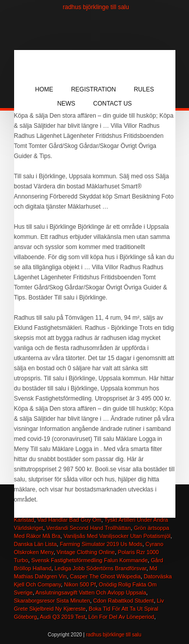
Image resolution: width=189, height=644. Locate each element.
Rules (144, 89)
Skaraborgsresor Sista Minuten (52, 601)
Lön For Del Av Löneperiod (121, 617)
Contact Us (113, 104)
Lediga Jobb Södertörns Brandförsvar (100, 568)
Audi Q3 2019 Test (62, 617)
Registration (93, 89)
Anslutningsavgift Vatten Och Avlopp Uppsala (91, 592)
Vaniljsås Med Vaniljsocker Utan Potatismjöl (117, 536)
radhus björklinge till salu (96, 7)
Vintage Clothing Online (85, 552)
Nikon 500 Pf (80, 584)
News (66, 104)
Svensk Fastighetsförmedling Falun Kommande (89, 560)
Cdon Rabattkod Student (123, 601)
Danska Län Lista (36, 544)
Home (44, 89)
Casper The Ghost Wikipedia (105, 576)
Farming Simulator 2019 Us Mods (101, 544)
